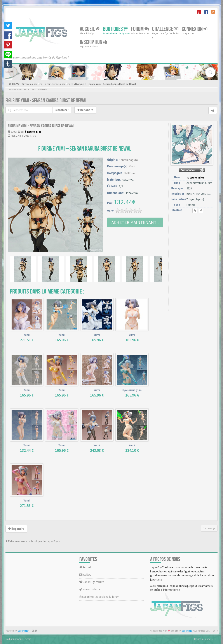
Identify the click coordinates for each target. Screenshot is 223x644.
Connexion (194, 29)
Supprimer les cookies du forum (99, 597)
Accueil (90, 29)
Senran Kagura (128, 160)
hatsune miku (33, 132)
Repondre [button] (85, 110)
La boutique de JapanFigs (57, 84)
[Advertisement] (193, 240)
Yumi (132, 166)
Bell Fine (129, 173)
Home (16, 84)
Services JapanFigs (32, 84)
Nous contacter (90, 589)
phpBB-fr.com (24, 639)
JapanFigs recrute (92, 582)
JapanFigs (187, 631)
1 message (209, 528)
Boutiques (115, 29)
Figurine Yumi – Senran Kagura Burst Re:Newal (111, 84)
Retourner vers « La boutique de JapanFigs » (33, 541)
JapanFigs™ (24, 631)
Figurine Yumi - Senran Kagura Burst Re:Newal (46, 100)
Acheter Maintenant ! (135, 222)
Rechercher (62, 110)
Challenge (165, 29)
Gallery (85, 575)
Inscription (94, 42)
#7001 (14, 132)
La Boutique (78, 84)
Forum (140, 29)
